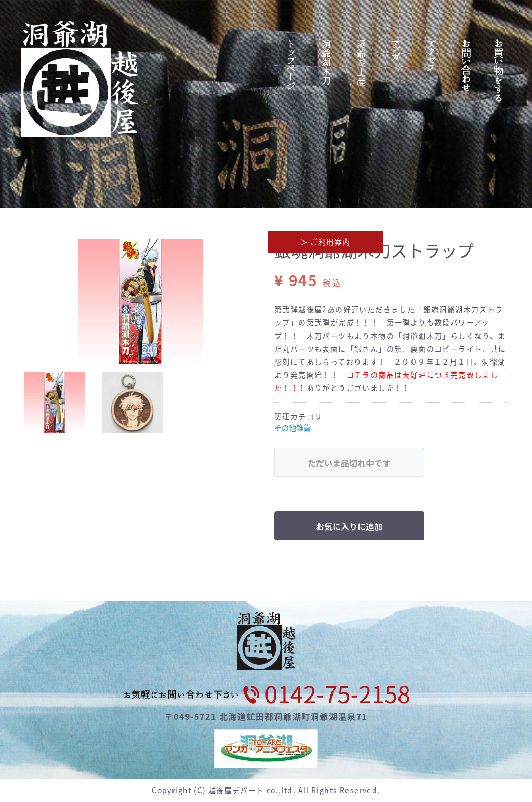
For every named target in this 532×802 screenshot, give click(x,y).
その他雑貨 (292, 428)
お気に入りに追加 (349, 526)
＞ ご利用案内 (325, 242)
